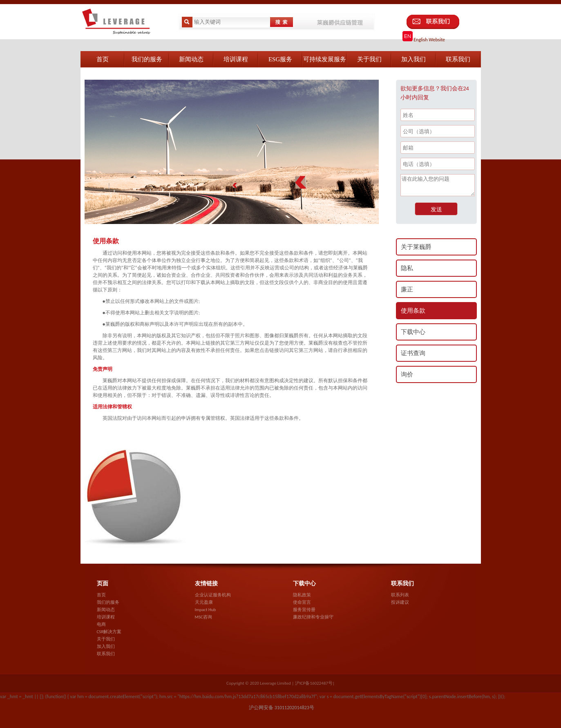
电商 (101, 624)
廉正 (407, 289)
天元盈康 (204, 602)
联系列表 (400, 595)
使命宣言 (302, 602)
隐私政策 (302, 595)
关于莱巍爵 (416, 247)
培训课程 (106, 617)
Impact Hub (206, 610)
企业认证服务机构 (213, 595)
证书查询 (413, 353)
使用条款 (413, 311)
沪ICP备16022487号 (314, 683)
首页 (101, 595)
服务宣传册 (304, 610)
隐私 (407, 268)
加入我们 (106, 646)
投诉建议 (400, 602)
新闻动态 (106, 610)
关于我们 (106, 639)
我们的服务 (108, 602)
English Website (424, 40)
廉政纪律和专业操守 (313, 617)
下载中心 (413, 332)
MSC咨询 (203, 617)
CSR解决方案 (109, 632)
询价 (407, 374)
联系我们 (106, 654)
